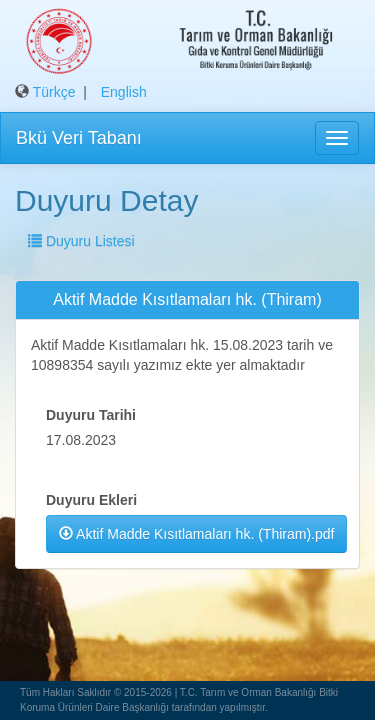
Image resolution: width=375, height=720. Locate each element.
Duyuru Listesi (81, 241)
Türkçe (54, 92)
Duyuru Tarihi (91, 415)
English (124, 92)
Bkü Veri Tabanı (79, 138)
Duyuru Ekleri (91, 500)
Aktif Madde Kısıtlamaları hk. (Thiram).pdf (196, 534)
